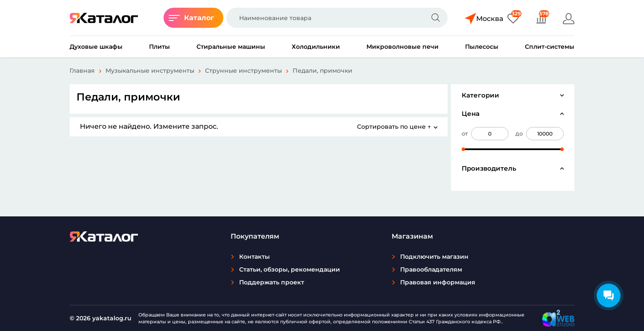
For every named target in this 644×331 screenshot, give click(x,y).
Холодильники (316, 47)
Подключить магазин (434, 257)
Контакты (255, 257)
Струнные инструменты (243, 71)
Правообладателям (431, 269)
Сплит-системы (550, 47)
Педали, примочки (322, 71)
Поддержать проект (272, 282)
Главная (82, 71)
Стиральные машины (231, 47)
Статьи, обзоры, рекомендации (290, 269)
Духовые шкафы (96, 47)
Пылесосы (482, 47)
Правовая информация (438, 282)
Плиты (160, 47)
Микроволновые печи (402, 47)
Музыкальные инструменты (150, 71)
